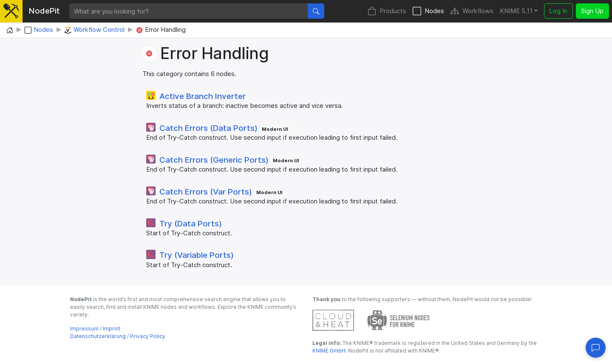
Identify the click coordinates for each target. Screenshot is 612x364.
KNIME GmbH (329, 351)
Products (387, 11)
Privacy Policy (148, 336)
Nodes (428, 11)
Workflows (472, 11)
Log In (558, 11)
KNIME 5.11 (516, 11)
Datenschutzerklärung (98, 336)
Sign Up (592, 11)
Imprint (112, 329)
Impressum (84, 329)
